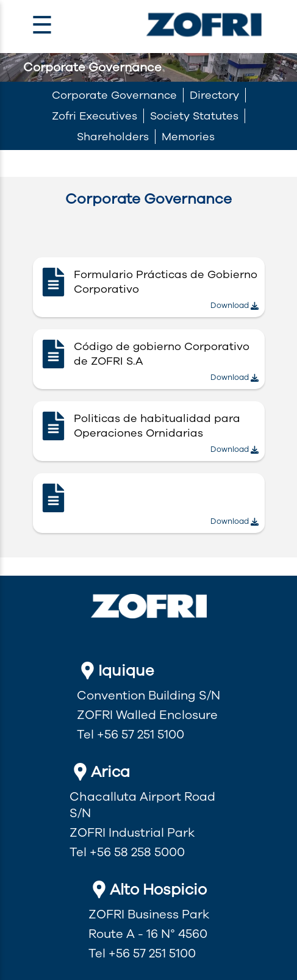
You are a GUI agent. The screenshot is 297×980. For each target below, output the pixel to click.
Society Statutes (194, 116)
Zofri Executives (95, 116)
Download (234, 306)
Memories (188, 137)
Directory (214, 95)
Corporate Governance (114, 95)
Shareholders (113, 137)
